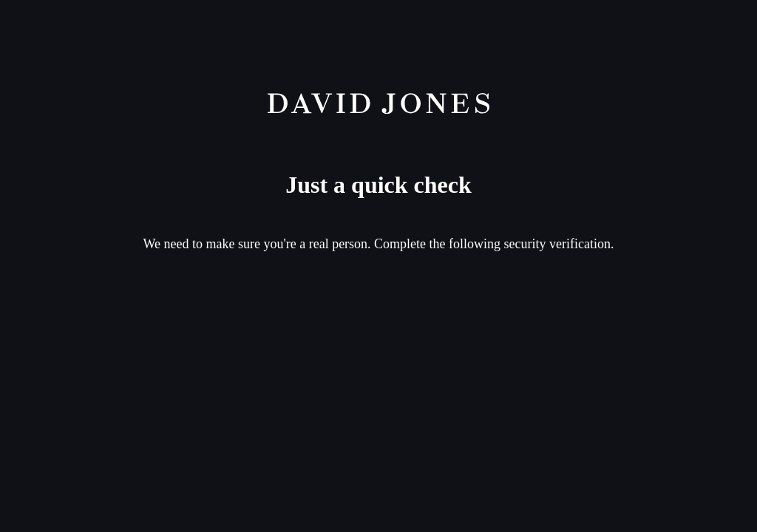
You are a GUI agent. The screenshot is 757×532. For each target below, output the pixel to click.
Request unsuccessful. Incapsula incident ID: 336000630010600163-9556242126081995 (378, 266)
